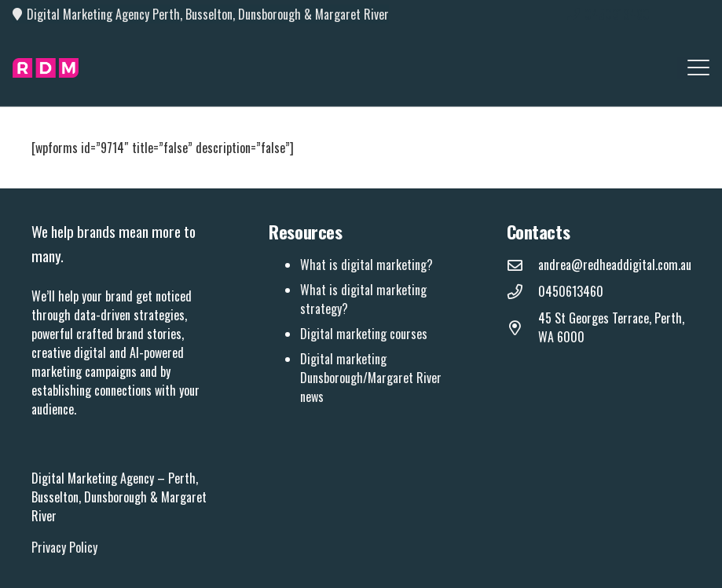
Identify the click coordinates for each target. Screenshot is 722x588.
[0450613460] (522, 292)
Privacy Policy (64, 547)
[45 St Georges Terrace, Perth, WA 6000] (522, 328)
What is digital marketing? (366, 265)
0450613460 (571, 291)
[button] (698, 68)
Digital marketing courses (364, 334)
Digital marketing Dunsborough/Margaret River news (371, 378)
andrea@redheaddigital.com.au (615, 265)
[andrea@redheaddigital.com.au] (522, 265)
